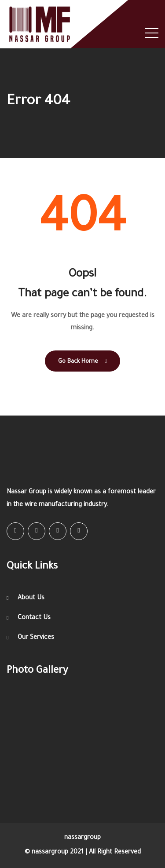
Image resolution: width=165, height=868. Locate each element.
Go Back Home (82, 361)
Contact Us (34, 618)
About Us (31, 598)
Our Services (36, 638)
